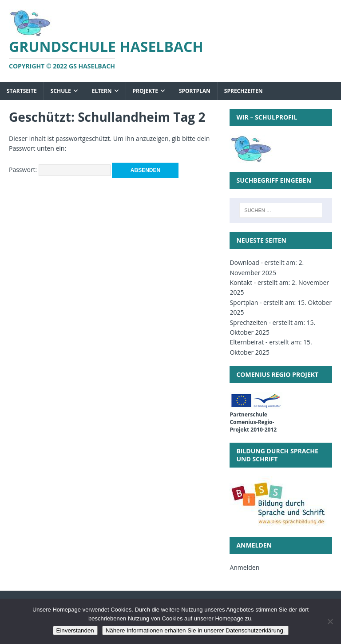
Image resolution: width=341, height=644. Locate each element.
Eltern (102, 91)
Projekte (145, 91)
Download (244, 262)
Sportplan (195, 91)
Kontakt (241, 282)
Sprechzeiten (244, 91)
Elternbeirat (247, 342)
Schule (61, 91)
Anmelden (244, 567)
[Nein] (330, 621)
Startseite (22, 91)
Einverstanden (75, 630)
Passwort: (60, 170)
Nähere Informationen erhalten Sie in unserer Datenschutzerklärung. (195, 630)
